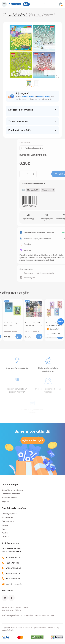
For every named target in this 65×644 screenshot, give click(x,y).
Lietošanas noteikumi (11, 494)
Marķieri (5, 525)
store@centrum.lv (14, 584)
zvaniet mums (28, 97)
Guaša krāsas (8, 521)
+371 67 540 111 (13, 563)
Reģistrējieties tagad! (32, 440)
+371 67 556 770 (13, 573)
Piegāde (5, 501)
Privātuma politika (10, 498)
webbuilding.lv (8, 630)
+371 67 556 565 (13, 568)
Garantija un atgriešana (12, 490)
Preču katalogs (19, 14)
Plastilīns (6, 533)
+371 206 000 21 (13, 558)
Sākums (6, 14)
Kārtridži (5, 537)
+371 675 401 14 (13, 579)
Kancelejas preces (10, 514)
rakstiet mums (43, 97)
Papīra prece (48, 14)
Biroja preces (7, 517)
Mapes (4, 529)
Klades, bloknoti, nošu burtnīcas (15, 16)
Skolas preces (34, 14)
